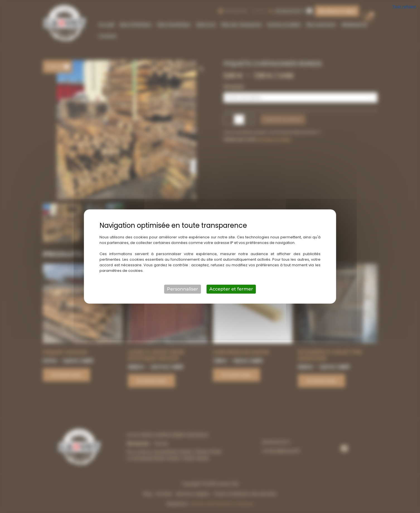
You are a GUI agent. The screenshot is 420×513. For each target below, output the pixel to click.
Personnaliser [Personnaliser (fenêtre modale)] (183, 289)
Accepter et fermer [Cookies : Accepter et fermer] (231, 289)
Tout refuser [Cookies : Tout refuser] (404, 6)
